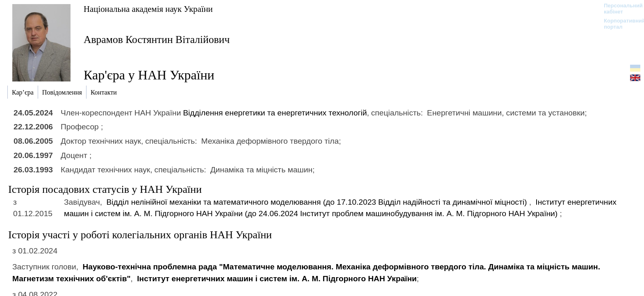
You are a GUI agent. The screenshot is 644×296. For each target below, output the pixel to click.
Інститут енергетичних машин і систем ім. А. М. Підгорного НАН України (277, 279)
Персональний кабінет (619, 9)
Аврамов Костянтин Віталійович (157, 40)
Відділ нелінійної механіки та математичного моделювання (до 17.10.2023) (317, 202)
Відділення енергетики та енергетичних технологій (275, 113)
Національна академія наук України (148, 9)
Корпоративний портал (619, 24)
